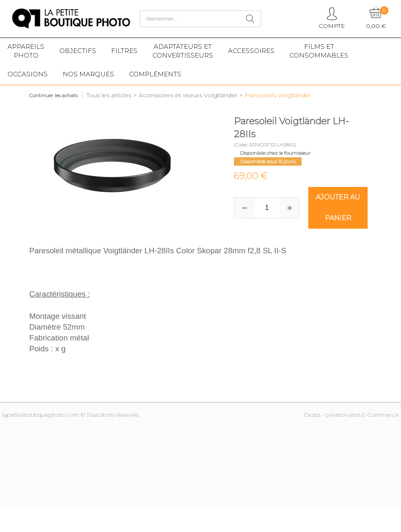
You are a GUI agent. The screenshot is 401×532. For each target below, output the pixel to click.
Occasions (28, 74)
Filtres (124, 51)
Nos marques (88, 74)
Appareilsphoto (26, 51)
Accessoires (251, 51)
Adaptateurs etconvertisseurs (183, 51)
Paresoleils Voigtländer (278, 95)
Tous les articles (109, 95)
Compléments (155, 74)
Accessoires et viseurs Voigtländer (188, 95)
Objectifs (78, 51)
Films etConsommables (319, 51)
